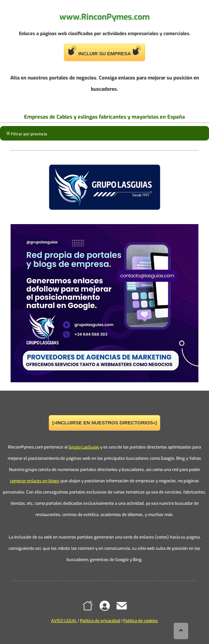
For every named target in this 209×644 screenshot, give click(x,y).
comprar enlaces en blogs (35, 481)
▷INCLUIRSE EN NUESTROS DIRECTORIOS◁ (104, 423)
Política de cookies (141, 621)
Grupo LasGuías (84, 447)
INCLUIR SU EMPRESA (105, 51)
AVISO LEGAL (64, 621)
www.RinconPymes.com (104, 17)
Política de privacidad (100, 621)
